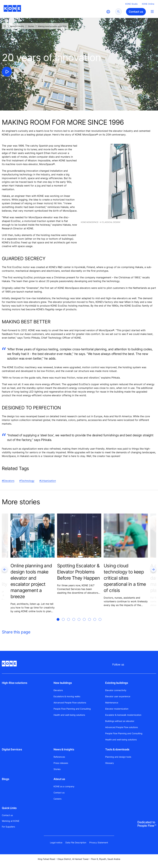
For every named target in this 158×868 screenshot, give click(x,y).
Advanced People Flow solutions (70, 703)
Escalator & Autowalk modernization (123, 715)
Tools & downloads (117, 749)
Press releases (61, 763)
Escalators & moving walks (67, 696)
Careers (57, 799)
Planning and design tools (118, 757)
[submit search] (118, 12)
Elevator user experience (118, 696)
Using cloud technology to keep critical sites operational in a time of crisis (125, 578)
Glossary (110, 763)
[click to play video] (7, 72)
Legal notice (56, 842)
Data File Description (76, 842)
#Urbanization (48, 481)
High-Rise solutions (15, 683)
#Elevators (8, 481)
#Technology (27, 481)
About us (59, 779)
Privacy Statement (99, 842)
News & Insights (17, 26)
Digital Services (12, 749)
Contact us (59, 793)
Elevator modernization (117, 709)
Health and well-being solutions (69, 715)
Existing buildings (117, 683)
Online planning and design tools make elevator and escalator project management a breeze (31, 581)
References (59, 757)
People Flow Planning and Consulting (72, 709)
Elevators (58, 690)
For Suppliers (8, 827)
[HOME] (5, 26)
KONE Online (148, 4)
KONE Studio (131, 4)
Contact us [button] (136, 12)
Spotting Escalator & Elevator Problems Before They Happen (78, 572)
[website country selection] (108, 12)
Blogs (5, 779)
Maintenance (112, 703)
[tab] (58, 623)
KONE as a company (64, 786)
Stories (31, 26)
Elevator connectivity (116, 690)
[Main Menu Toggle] (152, 11)
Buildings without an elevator (120, 721)
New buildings (63, 683)
